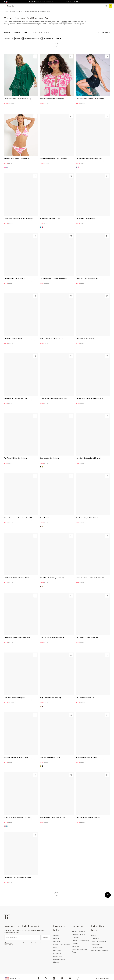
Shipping (56, 935)
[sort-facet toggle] (103, 32)
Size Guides (57, 941)
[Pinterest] (62, 978)
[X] (46, 978)
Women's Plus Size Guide (62, 944)
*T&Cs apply (8, 943)
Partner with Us (96, 944)
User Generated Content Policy (80, 951)
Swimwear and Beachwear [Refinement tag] (33, 38)
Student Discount (59, 959)
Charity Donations (97, 947)
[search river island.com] (102, 6)
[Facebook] (39, 978)
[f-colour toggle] (26, 32)
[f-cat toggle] (8, 32)
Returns (56, 938)
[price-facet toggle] (47, 32)
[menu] (3, 6)
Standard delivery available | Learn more (41, 2)
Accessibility (76, 946)
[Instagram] (54, 978)
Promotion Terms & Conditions (78, 936)
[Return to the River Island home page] (13, 6)
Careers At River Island (99, 941)
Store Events (58, 956)
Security (75, 943)
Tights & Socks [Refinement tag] (48, 38)
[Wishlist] (35, 56)
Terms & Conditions (79, 931)
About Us (94, 935)
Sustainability (96, 938)
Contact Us (57, 950)
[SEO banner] (45, 23)
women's (64, 22)
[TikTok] (78, 978)
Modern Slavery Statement (100, 950)
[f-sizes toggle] (34, 32)
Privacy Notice (9, 945)
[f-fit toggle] (40, 32)
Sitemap (56, 962)
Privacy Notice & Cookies (80, 940)
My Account (57, 953)
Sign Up (46, 938)
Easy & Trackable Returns (73, 2)
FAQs (55, 947)
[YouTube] (70, 978)
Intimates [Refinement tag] (19, 38)
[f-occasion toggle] (18, 32)
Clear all (58, 38)
